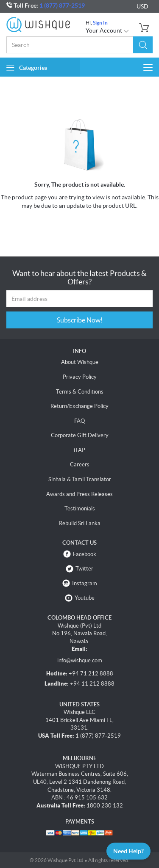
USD (142, 6)
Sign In (100, 23)
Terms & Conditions (80, 392)
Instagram (85, 583)
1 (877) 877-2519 (62, 6)
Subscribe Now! (80, 320)
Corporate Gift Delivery (80, 435)
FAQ (79, 421)
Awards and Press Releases (79, 494)
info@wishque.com (80, 660)
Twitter (84, 569)
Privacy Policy (80, 377)
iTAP (79, 450)
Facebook (85, 554)
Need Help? (128, 851)
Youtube (85, 598)
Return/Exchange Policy (79, 406)
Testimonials (80, 508)
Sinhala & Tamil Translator (80, 479)
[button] (143, 45)
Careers (80, 464)
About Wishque (80, 362)
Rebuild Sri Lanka (80, 523)
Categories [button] (27, 68)
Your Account (107, 30)
